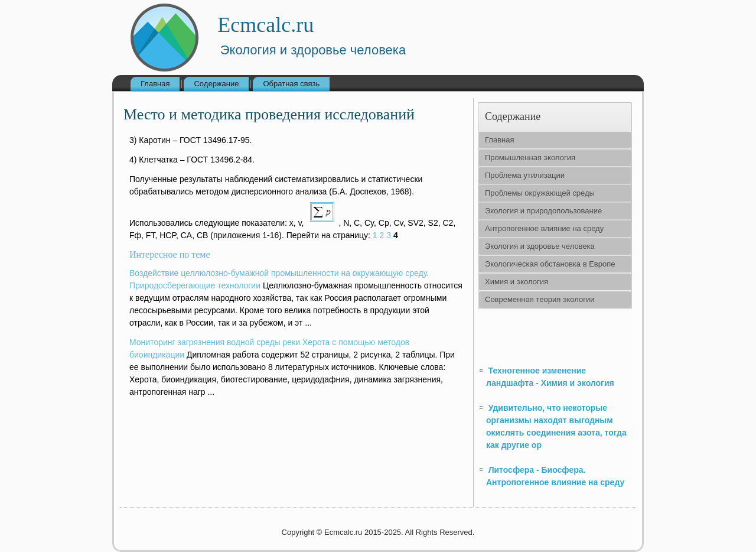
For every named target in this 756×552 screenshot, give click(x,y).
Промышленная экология (530, 158)
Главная (155, 84)
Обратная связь (291, 84)
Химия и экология (517, 282)
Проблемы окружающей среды (540, 193)
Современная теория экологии (540, 299)
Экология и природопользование (543, 211)
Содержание (216, 84)
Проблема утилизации (525, 175)
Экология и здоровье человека (540, 246)
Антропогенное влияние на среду (544, 228)
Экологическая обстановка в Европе (550, 264)
